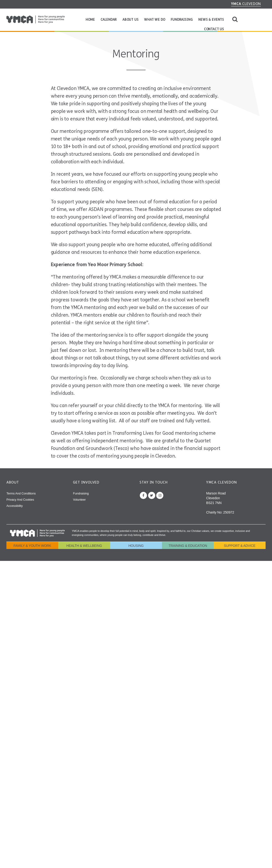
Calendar (109, 20)
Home (90, 20)
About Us (131, 20)
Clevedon (246, 4)
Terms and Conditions (21, 493)
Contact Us (214, 29)
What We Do (155, 20)
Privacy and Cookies (20, 500)
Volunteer (79, 500)
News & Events (211, 20)
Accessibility (15, 506)
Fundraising (182, 20)
